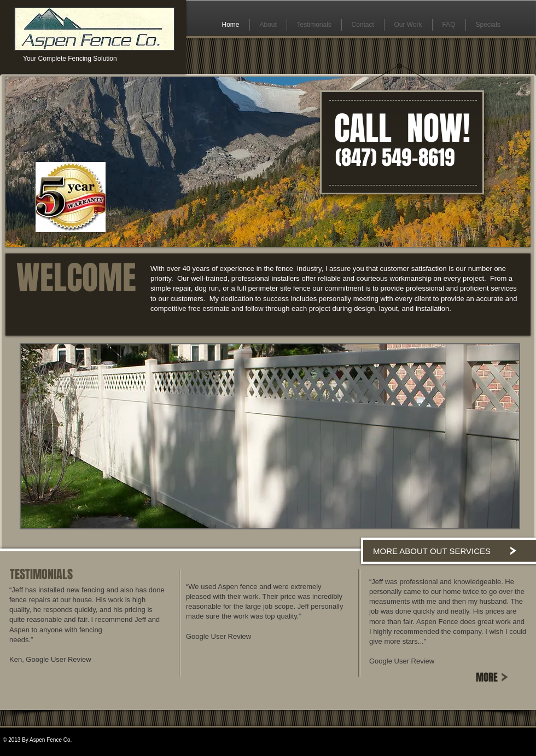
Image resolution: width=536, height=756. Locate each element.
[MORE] (497, 677)
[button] (270, 436)
